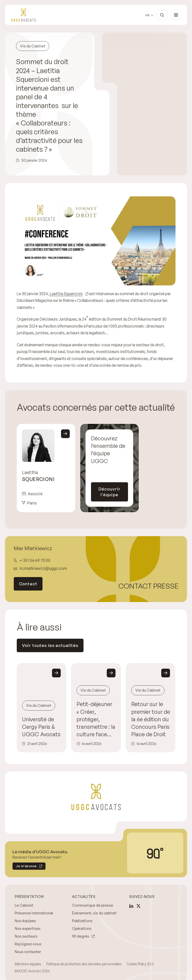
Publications (82, 915)
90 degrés (81, 930)
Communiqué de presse (92, 900)
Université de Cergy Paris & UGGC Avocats (41, 721)
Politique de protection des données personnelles (84, 958)
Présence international (34, 907)
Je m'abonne (25, 861)
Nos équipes (25, 915)
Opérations (82, 923)
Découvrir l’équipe (109, 486)
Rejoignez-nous (28, 938)
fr (147, 15)
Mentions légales (28, 958)
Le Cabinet (24, 900)
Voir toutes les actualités (50, 640)
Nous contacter (28, 946)
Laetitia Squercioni (66, 294)
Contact (28, 578)
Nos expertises (28, 923)
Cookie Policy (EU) (140, 958)
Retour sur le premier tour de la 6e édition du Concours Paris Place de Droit (151, 713)
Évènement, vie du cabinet (94, 907)
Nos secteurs (26, 930)
